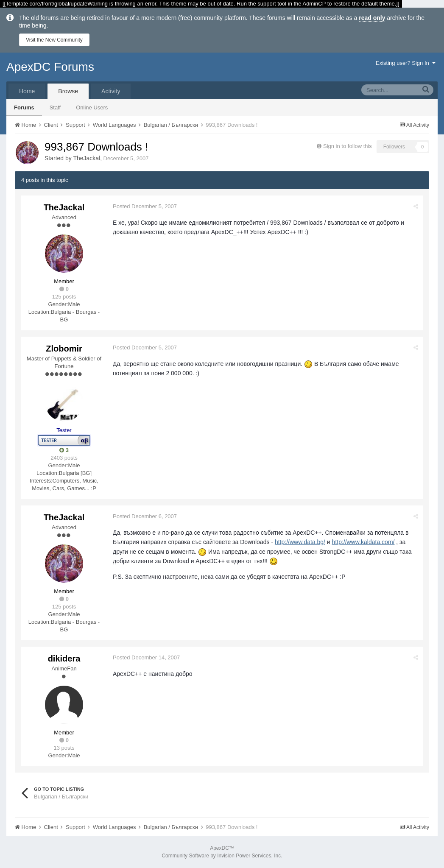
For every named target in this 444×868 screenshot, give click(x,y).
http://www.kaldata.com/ (363, 542)
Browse (68, 91)
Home (27, 91)
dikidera (64, 659)
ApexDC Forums (50, 67)
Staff (55, 107)
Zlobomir (64, 349)
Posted (145, 206)
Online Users (92, 107)
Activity (111, 91)
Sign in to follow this (348, 146)
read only (372, 18)
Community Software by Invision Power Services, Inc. (222, 856)
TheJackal (87, 158)
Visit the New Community (54, 40)
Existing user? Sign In (406, 63)
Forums (24, 107)
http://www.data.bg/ (300, 542)
